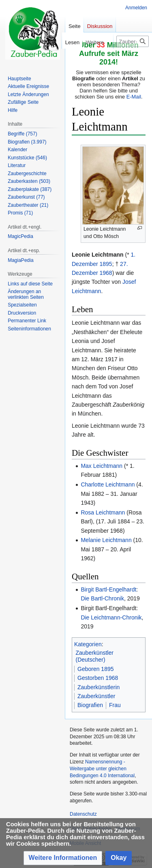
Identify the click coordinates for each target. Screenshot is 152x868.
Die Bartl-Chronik (102, 598)
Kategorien (88, 644)
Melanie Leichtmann (106, 540)
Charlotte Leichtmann (108, 484)
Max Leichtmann (102, 466)
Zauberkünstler (96, 696)
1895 (106, 264)
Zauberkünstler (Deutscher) (95, 656)
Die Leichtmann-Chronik (111, 617)
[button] (63, 858)
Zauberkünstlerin (98, 687)
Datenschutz (83, 814)
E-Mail (134, 97)
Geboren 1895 (96, 669)
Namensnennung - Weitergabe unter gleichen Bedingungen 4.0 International (102, 769)
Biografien (90, 705)
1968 (106, 273)
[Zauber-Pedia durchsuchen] (133, 41)
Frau (115, 705)
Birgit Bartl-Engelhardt (108, 589)
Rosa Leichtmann (103, 512)
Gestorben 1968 (98, 678)
